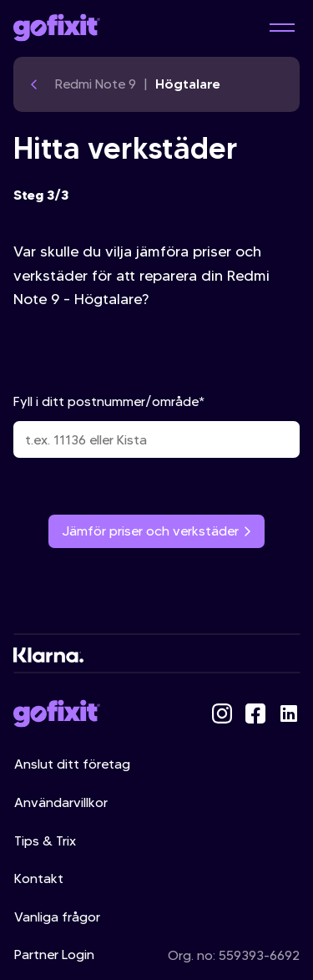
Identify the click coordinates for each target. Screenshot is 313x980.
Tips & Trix (45, 841)
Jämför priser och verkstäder (156, 531)
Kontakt (39, 878)
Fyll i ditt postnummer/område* (156, 426)
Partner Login (54, 955)
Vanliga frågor (57, 917)
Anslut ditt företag (72, 764)
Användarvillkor (61, 802)
